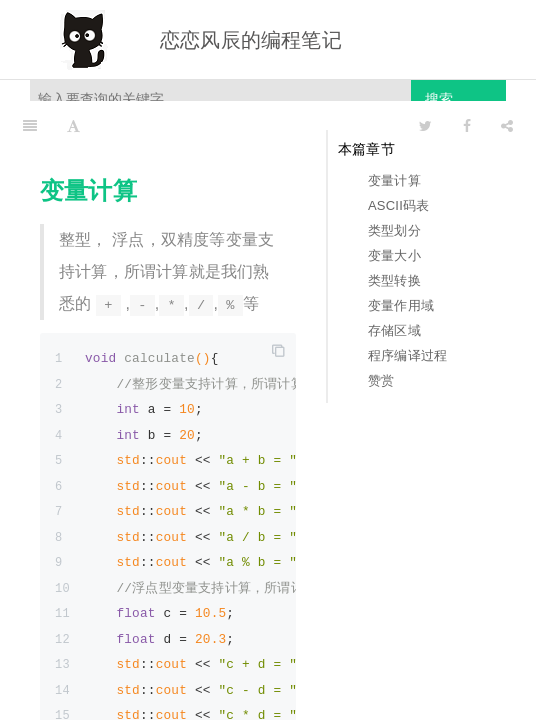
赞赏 (381, 380)
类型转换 (394, 280)
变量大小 (394, 255)
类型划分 (394, 230)
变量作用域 (401, 305)
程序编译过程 (407, 355)
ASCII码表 (398, 205)
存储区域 (394, 330)
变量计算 (394, 180)
